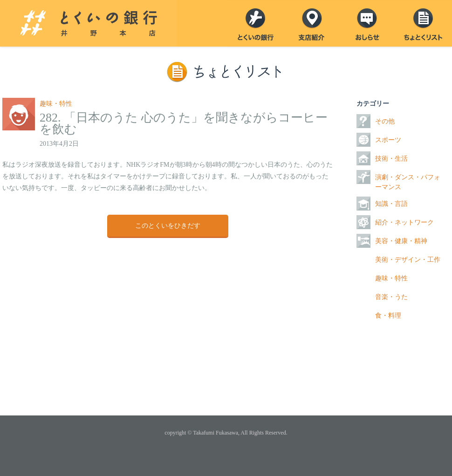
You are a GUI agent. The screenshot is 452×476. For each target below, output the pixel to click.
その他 (385, 121)
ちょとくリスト (424, 23)
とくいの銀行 (256, 23)
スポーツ (388, 140)
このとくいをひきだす (168, 226)
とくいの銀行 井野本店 (89, 23)
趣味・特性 (56, 104)
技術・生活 (391, 159)
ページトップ (226, 388)
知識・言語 (391, 204)
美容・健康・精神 (401, 241)
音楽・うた (391, 297)
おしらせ (368, 23)
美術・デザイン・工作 (408, 260)
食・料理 (388, 316)
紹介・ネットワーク (404, 222)
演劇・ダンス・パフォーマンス (408, 182)
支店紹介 (312, 23)
